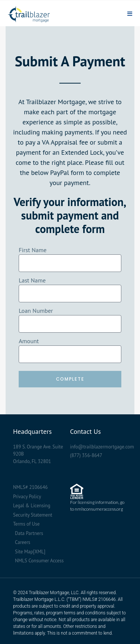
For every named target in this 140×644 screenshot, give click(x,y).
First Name (32, 250)
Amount (29, 341)
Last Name (32, 280)
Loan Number (36, 311)
